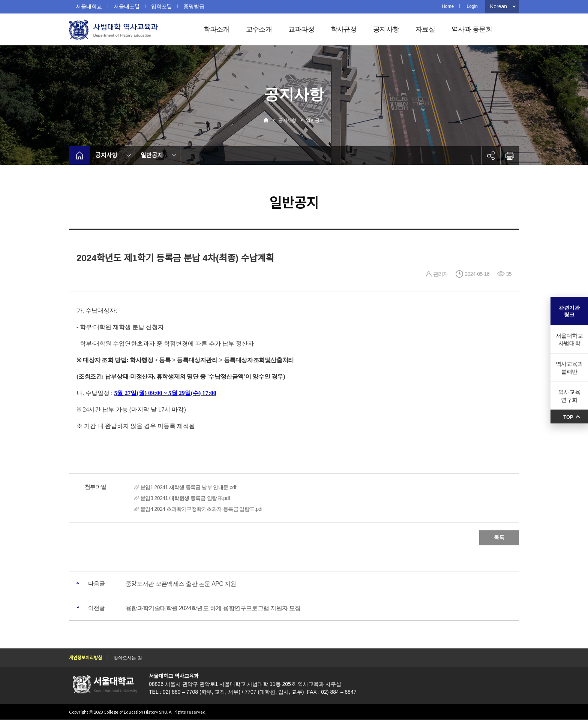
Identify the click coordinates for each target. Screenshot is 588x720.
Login (472, 6)
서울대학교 (89, 6)
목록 (499, 538)
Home (448, 6)
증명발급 (194, 6)
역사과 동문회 (472, 29)
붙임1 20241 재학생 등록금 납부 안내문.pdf (188, 487)
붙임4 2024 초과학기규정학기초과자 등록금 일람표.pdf (201, 509)
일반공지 (315, 120)
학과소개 (217, 29)
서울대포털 (127, 6)
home (79, 156)
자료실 (425, 29)
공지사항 (386, 29)
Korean (499, 6)
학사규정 (344, 29)
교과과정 (301, 29)
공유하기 (491, 156)
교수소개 (259, 29)
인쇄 (510, 156)
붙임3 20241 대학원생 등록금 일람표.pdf (185, 498)
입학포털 (161, 6)
